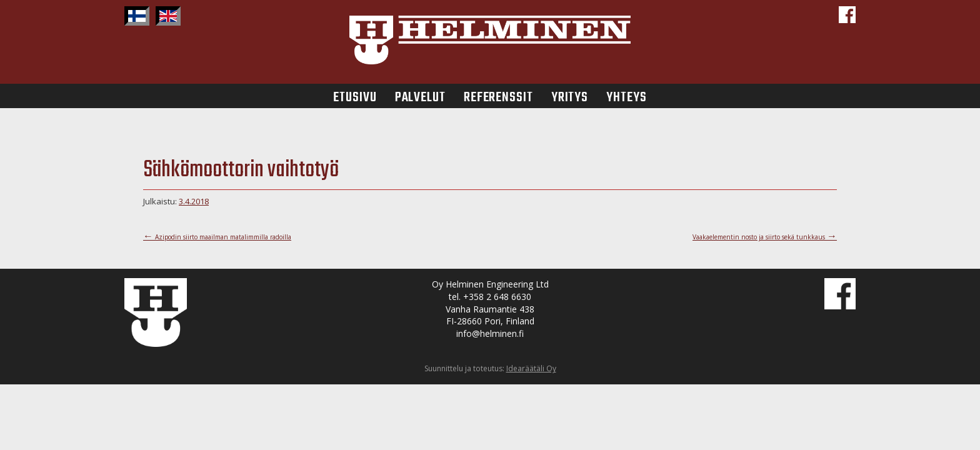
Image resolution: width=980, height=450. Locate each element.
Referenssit (498, 96)
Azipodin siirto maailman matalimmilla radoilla (217, 237)
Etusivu (355, 96)
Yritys (570, 96)
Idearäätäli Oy (531, 368)
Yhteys (626, 96)
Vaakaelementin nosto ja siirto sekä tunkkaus (765, 237)
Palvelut (420, 96)
